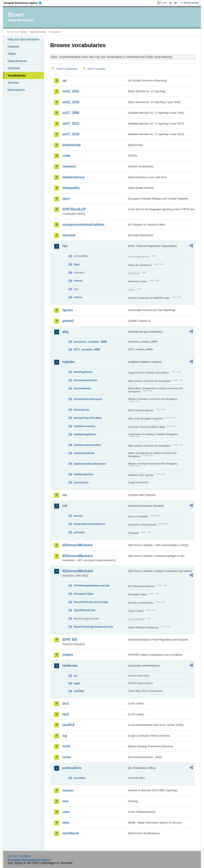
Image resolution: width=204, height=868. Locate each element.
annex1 (78, 516)
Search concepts (96, 69)
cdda (66, 156)
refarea (78, 281)
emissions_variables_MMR (90, 342)
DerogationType (83, 594)
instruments (81, 482)
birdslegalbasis (83, 372)
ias (65, 495)
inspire (68, 655)
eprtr (66, 199)
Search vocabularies (67, 69)
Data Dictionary (38, 32)
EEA (24, 3)
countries (79, 778)
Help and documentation (23, 39)
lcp (65, 736)
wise (66, 823)
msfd (66, 746)
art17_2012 (71, 124)
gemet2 (68, 321)
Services (13, 83)
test (65, 801)
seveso (68, 790)
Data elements (17, 61)
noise (67, 757)
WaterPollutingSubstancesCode (93, 627)
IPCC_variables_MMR (87, 349)
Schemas (14, 68)
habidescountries (84, 426)
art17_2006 (71, 113)
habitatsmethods (84, 453)
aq (64, 80)
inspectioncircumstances (89, 524)
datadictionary (73, 177)
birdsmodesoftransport (88, 399)
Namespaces (16, 90)
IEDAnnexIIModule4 (78, 571)
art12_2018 (71, 102)
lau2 (66, 714)
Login (164, 3)
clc (75, 676)
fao (65, 246)
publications (72, 768)
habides (68, 362)
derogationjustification (88, 418)
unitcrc (78, 297)
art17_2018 (71, 134)
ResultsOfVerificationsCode (91, 602)
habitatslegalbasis (85, 434)
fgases (68, 310)
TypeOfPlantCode (84, 610)
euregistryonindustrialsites (83, 225)
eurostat (69, 235)
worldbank (71, 833)
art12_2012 (71, 91)
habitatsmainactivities (87, 445)
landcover (70, 665)
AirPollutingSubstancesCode (92, 586)
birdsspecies (82, 410)
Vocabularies (17, 75)
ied (65, 506)
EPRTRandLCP (74, 209)
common (69, 166)
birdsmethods (82, 388)
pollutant (79, 532)
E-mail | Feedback (20, 856)
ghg (65, 332)
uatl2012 (79, 691)
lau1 (66, 703)
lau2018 (68, 725)
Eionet (24, 32)
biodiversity (72, 145)
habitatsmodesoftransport (90, 464)
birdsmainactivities (85, 380)
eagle (77, 683)
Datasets (13, 47)
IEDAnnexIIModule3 (78, 556)
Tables (12, 54)
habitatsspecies (83, 474)
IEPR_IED (70, 640)
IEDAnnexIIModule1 (78, 545)
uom (66, 812)
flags (77, 264)
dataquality (71, 188)
